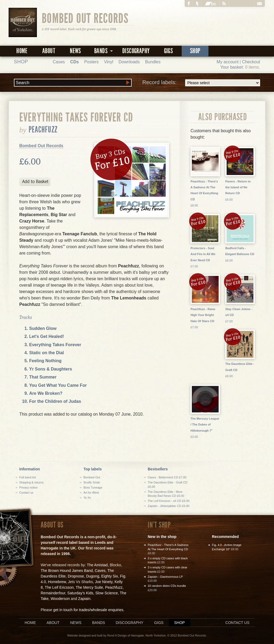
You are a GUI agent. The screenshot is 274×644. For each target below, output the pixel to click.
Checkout (251, 62)
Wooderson (60, 599)
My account (228, 62)
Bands (98, 623)
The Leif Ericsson (59, 587)
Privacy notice (28, 487)
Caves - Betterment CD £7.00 (167, 477)
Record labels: (201, 83)
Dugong (93, 576)
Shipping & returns (31, 482)
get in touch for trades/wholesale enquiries (88, 610)
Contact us (26, 493)
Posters (91, 62)
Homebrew (57, 582)
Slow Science (106, 593)
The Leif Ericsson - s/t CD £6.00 (169, 501)
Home (22, 51)
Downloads (129, 62)
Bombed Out (92, 477)
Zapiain (84, 599)
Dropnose (76, 576)
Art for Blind (91, 493)
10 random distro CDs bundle (167, 586)
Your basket (231, 67)
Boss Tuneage (93, 487)
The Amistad (97, 565)
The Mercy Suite (89, 587)
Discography (136, 51)
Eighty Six (109, 576)
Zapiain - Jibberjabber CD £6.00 (169, 506)
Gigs (169, 51)
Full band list (28, 477)
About (49, 51)
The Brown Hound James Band (67, 571)
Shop (195, 51)
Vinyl (109, 62)
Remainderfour (53, 593)
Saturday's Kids (80, 593)
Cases (59, 62)
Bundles (153, 62)
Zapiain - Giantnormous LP (165, 577)
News (75, 51)
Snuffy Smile (92, 482)
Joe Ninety (104, 582)
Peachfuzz (43, 130)
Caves (100, 571)
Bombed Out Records (85, 18)
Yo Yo (87, 498)
